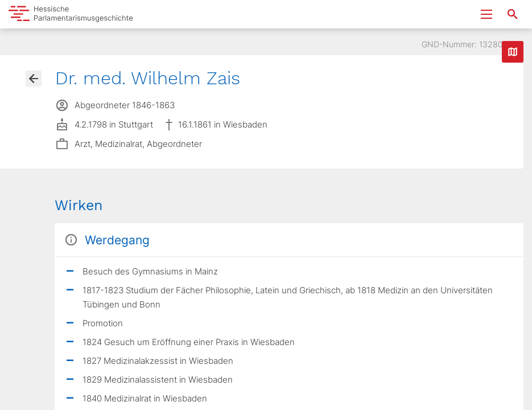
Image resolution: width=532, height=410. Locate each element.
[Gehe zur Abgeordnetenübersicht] (34, 79)
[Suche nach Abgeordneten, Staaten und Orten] (513, 14)
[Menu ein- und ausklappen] (486, 14)
